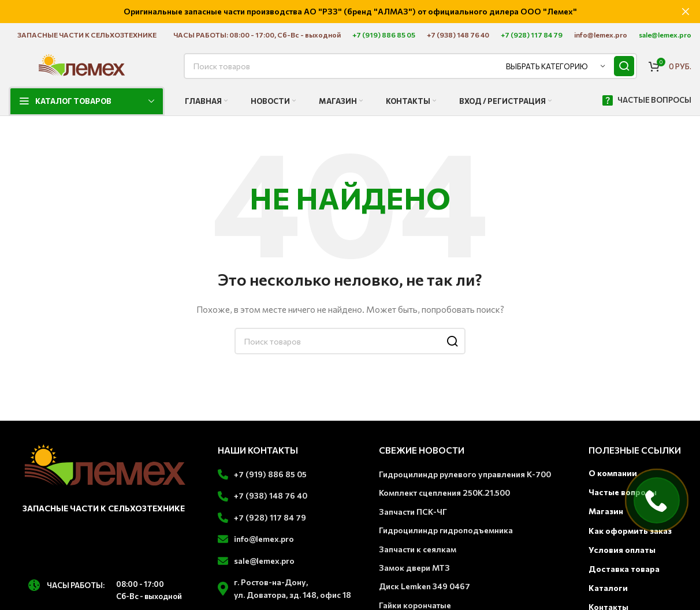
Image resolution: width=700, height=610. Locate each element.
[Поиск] (410, 66)
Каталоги (608, 587)
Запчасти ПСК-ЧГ (413, 511)
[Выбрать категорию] (556, 66)
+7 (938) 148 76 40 (271, 495)
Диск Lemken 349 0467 (425, 585)
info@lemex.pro (264, 538)
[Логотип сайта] (82, 64)
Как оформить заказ (630, 529)
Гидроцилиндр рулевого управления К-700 (465, 474)
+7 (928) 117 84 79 (270, 517)
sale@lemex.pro (264, 560)
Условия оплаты (622, 549)
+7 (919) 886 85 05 (270, 474)
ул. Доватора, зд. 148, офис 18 (293, 594)
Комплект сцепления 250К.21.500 (444, 492)
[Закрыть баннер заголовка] (686, 12)
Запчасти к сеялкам (418, 548)
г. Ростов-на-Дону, (271, 581)
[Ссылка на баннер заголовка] (333, 12)
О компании (613, 472)
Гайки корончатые (415, 605)
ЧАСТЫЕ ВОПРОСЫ (646, 100)
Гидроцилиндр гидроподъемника (446, 529)
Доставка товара (624, 568)
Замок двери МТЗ (414, 567)
